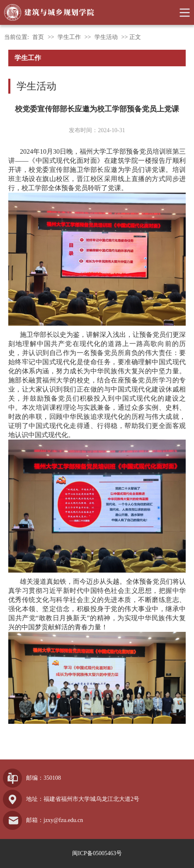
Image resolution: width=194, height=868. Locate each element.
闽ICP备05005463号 (97, 853)
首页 (38, 37)
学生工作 (69, 37)
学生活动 (106, 37)
